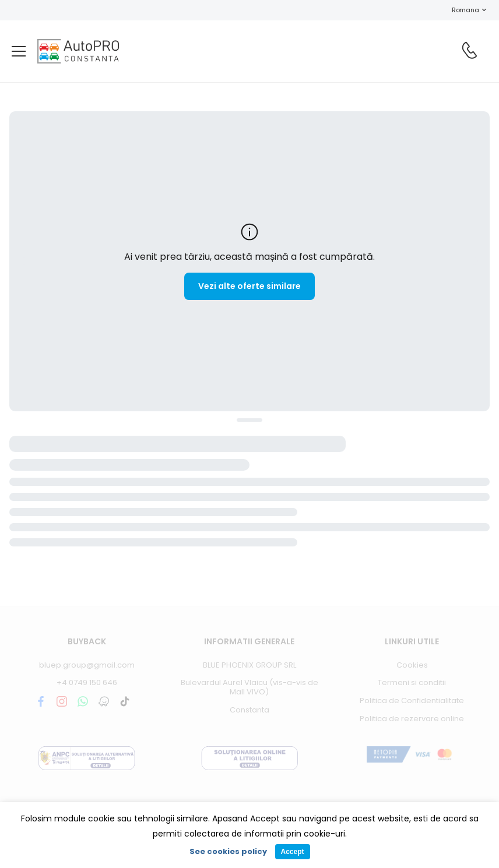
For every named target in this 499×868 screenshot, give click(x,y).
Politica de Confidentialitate (412, 701)
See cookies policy (228, 851)
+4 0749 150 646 (87, 682)
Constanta (250, 710)
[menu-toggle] (19, 51)
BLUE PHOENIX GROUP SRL (250, 665)
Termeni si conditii (412, 682)
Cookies (412, 665)
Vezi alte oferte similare (250, 286)
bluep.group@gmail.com (87, 665)
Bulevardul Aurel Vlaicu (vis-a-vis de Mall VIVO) (250, 687)
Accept (292, 852)
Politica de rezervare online (412, 719)
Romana (459, 10)
